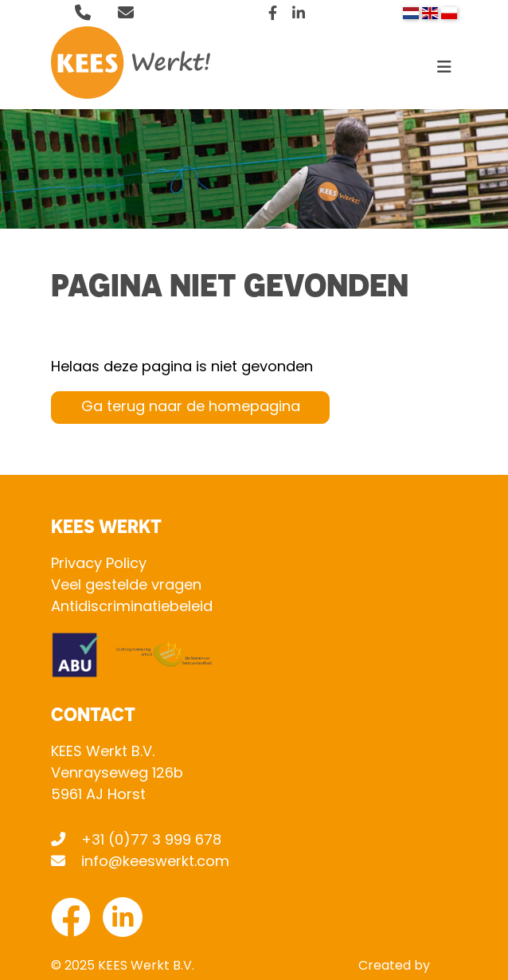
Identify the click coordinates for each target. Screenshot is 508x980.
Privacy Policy (99, 564)
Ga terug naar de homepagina (191, 408)
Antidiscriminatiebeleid (132, 608)
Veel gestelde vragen (126, 586)
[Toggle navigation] (444, 71)
